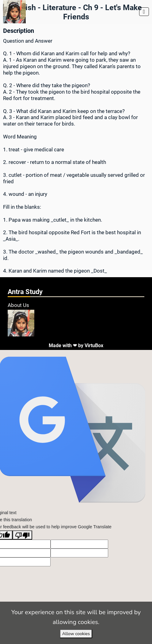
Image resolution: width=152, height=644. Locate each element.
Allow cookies (76, 634)
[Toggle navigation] (144, 12)
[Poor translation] (22, 535)
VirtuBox (94, 345)
